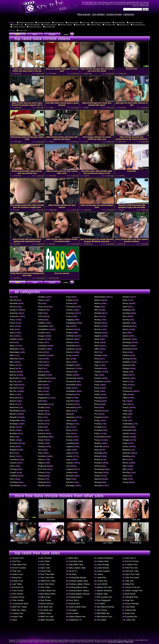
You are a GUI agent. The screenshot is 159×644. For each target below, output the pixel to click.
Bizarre (13, 401)
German (70, 329)
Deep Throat (43, 378)
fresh (35, 34)
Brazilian (13, 433)
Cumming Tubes (76, 561)
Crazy (40, 342)
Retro (97, 450)
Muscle (97, 329)
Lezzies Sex (102, 581)
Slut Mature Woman (106, 607)
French (69, 310)
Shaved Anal (59, 23)
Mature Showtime (105, 591)
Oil (95, 352)
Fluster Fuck (79, 542)
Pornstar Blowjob (33, 25)
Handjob (70, 365)
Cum (40, 352)
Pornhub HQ (136, 542)
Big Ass (13, 375)
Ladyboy (70, 446)
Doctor (41, 394)
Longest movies (114, 14)
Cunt (40, 359)
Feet (40, 453)
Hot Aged (73, 610)
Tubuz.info (131, 620)
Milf (96, 310)
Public (97, 433)
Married (69, 482)
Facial (40, 440)
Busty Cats (130, 613)
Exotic (41, 430)
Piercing (98, 398)
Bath (12, 355)
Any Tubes (45, 561)
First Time (42, 469)
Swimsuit (126, 365)
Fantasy (41, 446)
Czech (41, 365)
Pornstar (98, 411)
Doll (40, 401)
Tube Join (136, 519)
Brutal (12, 446)
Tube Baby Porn (79, 519)
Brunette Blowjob (44, 23)
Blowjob (13, 417)
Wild (124, 469)
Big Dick (13, 388)
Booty (12, 430)
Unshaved (127, 430)
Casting (13, 469)
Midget (97, 307)
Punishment (99, 437)
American (14, 316)
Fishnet (41, 472)
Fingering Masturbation (102, 23)
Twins (125, 414)
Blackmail (14, 407)
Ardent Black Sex (48, 591)
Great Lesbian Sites (77, 607)
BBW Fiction (46, 613)
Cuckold (41, 349)
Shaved (98, 479)
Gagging (70, 320)
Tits (124, 401)
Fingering (42, 466)
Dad (40, 368)
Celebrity (14, 476)
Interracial (70, 407)
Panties (98, 378)
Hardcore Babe (95, 25)
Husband (70, 394)
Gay (68, 326)
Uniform (126, 427)
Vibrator (126, 437)
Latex (68, 450)
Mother (97, 326)
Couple (41, 339)
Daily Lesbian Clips (77, 568)
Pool (96, 407)
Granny (69, 352)
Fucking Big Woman (77, 578)
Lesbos (100, 574)
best (18, 34)
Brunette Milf (50, 27)
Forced (69, 303)
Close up (42, 307)
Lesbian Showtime (105, 558)
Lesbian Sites (103, 561)
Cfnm (12, 479)
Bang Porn (51, 542)
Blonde (13, 414)
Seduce (98, 476)
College (41, 323)
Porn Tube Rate (47, 574)
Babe (12, 346)
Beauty (13, 372)
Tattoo (125, 375)
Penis (97, 388)
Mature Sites (102, 594)
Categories (129, 14)
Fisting (41, 476)
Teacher (126, 378)
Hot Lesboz (74, 613)
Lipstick (69, 472)
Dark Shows (46, 600)
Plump (97, 404)
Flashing (42, 482)
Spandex (126, 323)
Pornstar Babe (110, 25)
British (12, 440)
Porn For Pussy (132, 561)
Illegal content (129, 642)
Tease (125, 381)
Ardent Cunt (23, 542)
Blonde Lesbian (66, 25)
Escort (41, 424)
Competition (43, 326)
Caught (13, 472)
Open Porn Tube (132, 574)
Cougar (41, 336)
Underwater (128, 424)
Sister (125, 300)
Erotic (40, 420)
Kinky (68, 430)
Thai (124, 388)
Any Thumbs (46, 558)
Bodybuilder (15, 420)
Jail (68, 414)
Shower (126, 297)
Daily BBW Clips (76, 565)
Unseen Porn (23, 519)
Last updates (98, 14)
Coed (40, 320)
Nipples (98, 336)
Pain (96, 375)
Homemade (71, 378)
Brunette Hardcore (136, 23)
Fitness (41, 479)
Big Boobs (14, 378)
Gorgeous (70, 349)
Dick (40, 385)
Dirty (40, 391)
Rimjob (97, 459)
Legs (68, 459)
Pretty (97, 420)
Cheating (14, 482)
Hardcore (70, 368)
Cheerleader (15, 485)
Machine (70, 476)
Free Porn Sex (131, 568)
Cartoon (13, 463)
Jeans (69, 420)
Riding (97, 456)
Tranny (125, 407)
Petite (97, 394)
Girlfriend (70, 336)
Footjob (69, 300)
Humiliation (71, 391)
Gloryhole (70, 346)
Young (125, 482)
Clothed (41, 310)
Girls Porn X (130, 558)
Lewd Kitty (101, 578)
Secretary (98, 472)
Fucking (70, 313)
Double (41, 407)
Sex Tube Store (47, 584)
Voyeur (126, 446)
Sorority (126, 320)
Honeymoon (71, 381)
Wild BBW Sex (103, 613)
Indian (69, 398)
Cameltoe (14, 459)
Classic (41, 300)
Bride (12, 437)
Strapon (126, 346)
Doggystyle (43, 398)
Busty (12, 456)
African (13, 307)
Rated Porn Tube (48, 581)
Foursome (71, 307)
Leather (69, 456)
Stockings (127, 342)
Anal (12, 320)
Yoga (125, 479)
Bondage (14, 424)
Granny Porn (74, 604)
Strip (124, 352)
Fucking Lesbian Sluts (78, 581)
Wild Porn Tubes (19, 607)
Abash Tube (18, 617)
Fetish (41, 459)
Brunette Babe (73, 23)
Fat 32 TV (73, 571)
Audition (13, 339)
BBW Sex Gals (47, 617)
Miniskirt (98, 313)
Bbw (12, 362)
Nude (97, 339)
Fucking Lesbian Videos (79, 584)
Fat (39, 450)
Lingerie (70, 469)
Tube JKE (129, 581)
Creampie (42, 346)
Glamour (70, 339)
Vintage (126, 440)
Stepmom (127, 339)
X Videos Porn (131, 565)
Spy (124, 333)
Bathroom (14, 359)
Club (40, 313)
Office (97, 349)
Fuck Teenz (74, 600)
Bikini (12, 394)
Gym (68, 359)
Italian (69, 411)
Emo (40, 417)
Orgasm (98, 362)
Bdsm (12, 365)
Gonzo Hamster (132, 604)
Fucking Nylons (75, 597)
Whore (125, 463)
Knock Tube (46, 571)
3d (11, 297)
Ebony (41, 414)
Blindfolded (15, 411)
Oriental (98, 368)
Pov (96, 414)
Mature (97, 300)
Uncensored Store (20, 604)
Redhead (98, 446)
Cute (40, 362)
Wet (124, 459)
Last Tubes (108, 542)
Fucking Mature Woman (79, 594)
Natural (97, 333)
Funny (69, 316)
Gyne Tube (45, 568)
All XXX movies (108, 519)
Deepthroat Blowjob (26, 23)
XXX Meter (102, 620)
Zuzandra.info (131, 617)
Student (126, 355)
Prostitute (98, 430)
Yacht (125, 476)
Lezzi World (102, 584)
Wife (124, 466)
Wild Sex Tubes (19, 610)
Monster (98, 323)
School (97, 466)
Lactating (70, 443)
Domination (43, 404)
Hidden (69, 375)
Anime (12, 323)
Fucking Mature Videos (79, 591)
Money (97, 320)
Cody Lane (23, 31)
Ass (11, 336)
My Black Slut (46, 607)
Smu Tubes (45, 587)
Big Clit (13, 381)
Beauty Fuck (124, 25)
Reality (97, 443)
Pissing (97, 401)
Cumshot (42, 355)
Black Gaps (45, 597)
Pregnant (98, 417)
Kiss (68, 433)
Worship (126, 472)
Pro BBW (101, 604)
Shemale (98, 485)
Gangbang (71, 323)
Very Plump (102, 610)
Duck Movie (130, 594)
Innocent (70, 401)
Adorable (14, 303)
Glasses (70, 342)
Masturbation (100, 297)
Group (69, 355)
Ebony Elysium (47, 604)
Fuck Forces (18, 591)
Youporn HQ (18, 613)
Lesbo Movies (103, 568)
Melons (97, 303)
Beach (12, 368)
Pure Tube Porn (47, 578)
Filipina (41, 463)
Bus (11, 453)
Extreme (42, 433)
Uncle (125, 420)
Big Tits (13, 391)
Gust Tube (45, 565)
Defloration (43, 381)
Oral (96, 359)
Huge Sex (129, 600)
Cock (40, 316)
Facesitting (43, 437)
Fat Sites (72, 574)
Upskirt (126, 433)
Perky (97, 391)
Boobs (12, 427)
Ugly (124, 417)
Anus (12, 326)
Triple (125, 411)
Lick (68, 466)
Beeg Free (130, 584)
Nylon (97, 346)
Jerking (69, 424)
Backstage (14, 352)
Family (41, 443)
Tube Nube (130, 607)
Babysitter (14, 349)
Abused (13, 300)
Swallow (126, 362)
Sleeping (126, 310)
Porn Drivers (18, 594)
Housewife (71, 385)
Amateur (13, 310)
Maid (68, 479)
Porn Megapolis (104, 600)
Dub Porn (51, 519)
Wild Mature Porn (104, 617)
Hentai (69, 372)
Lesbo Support (103, 571)
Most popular (84, 14)
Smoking (126, 313)
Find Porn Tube (132, 571)
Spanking (127, 326)
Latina (69, 453)
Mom (96, 316)
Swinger (126, 368)
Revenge (98, 453)
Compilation (43, 329)
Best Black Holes (48, 594)
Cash (12, 466)
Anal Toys (86, 23)
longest (52, 34)
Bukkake (13, 450)
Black (12, 404)
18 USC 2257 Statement (116, 642)
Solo (124, 316)
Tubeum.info (130, 610)
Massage (70, 485)
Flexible (41, 485)
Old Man (98, 355)
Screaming (99, 469)
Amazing (13, 313)
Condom (42, 333)
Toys (124, 404)
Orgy (96, 365)
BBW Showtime (47, 620)
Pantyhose (99, 381)
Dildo (40, 388)
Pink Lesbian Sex (104, 597)
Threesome (127, 391)
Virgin (125, 443)
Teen (125, 385)
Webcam (126, 453)
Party (97, 385)
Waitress (126, 450)
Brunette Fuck (18, 25)
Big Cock (14, 385)
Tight (125, 394)
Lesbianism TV (75, 620)
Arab (12, 329)
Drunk (40, 411)
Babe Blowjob (120, 23)
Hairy (68, 362)
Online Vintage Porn (134, 591)
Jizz (68, 427)
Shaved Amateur (35, 27)
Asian (12, 333)
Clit (39, 303)
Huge (68, 388)
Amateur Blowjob (50, 25)
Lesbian (70, 463)
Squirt (125, 336)
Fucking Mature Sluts (78, 587)
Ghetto (69, 333)
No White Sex (46, 610)
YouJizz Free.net (132, 587)
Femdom (42, 456)
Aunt (12, 342)
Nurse (97, 342)
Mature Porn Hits (104, 587)
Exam (40, 427)
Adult (14, 620)
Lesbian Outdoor (19, 27)
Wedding (126, 456)
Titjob (125, 398)
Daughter (42, 375)
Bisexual (13, 398)
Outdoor (98, 372)
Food (68, 297)
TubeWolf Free (132, 597)
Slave (125, 307)
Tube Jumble (18, 600)
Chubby (41, 297)
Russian (98, 463)
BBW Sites (73, 558)
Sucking (126, 359)
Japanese (70, 417)
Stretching (127, 349)
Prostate (98, 427)
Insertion (70, 404)
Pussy (97, 440)
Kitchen (69, 437)
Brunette (13, 443)
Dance (41, 372)
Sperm (125, 329)
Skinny (125, 303)
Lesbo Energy (103, 565)
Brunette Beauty (139, 25)
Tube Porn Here (132, 578)
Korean (69, 440)
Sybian (125, 372)
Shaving (98, 482)
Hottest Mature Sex (77, 617)
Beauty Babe (81, 25)
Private (97, 424)
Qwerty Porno (18, 597)
